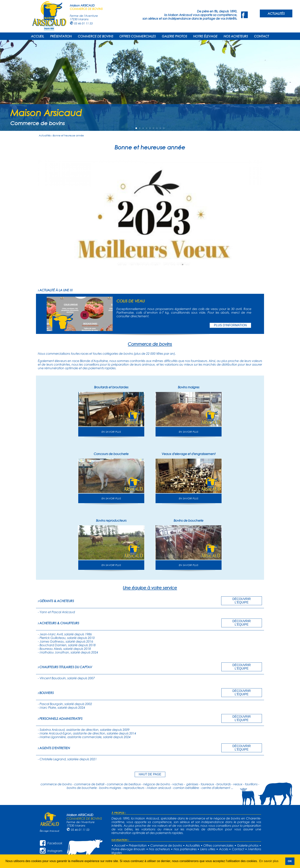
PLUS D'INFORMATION (230, 325)
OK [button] (290, 861)
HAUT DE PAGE (150, 774)
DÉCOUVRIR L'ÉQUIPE (242, 601)
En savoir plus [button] (269, 861)
